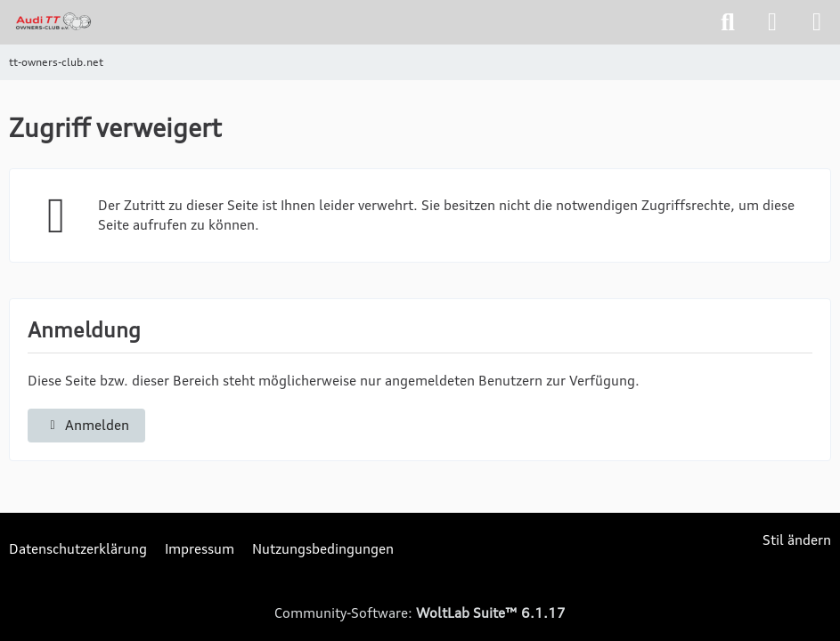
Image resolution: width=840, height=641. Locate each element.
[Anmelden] (772, 22)
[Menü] (817, 22)
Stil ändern (797, 540)
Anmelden (86, 425)
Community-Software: (420, 613)
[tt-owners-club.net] (53, 21)
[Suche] (728, 22)
